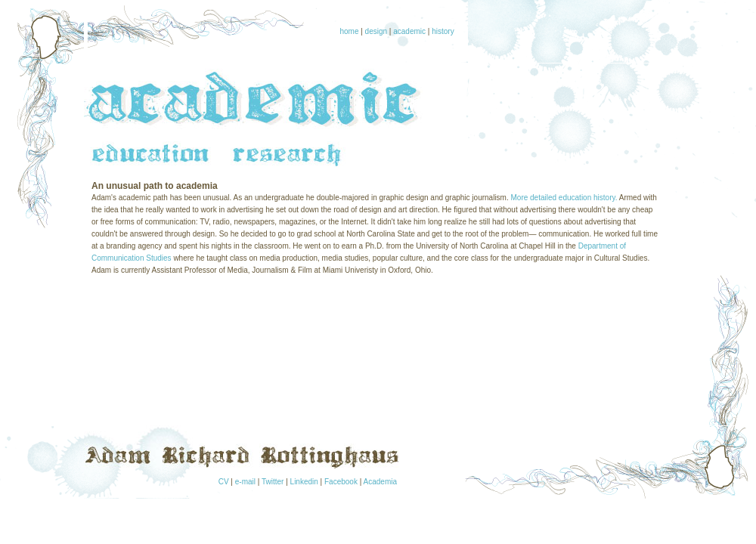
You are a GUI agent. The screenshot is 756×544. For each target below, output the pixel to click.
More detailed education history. (564, 198)
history (443, 31)
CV (224, 482)
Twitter (273, 482)
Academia (380, 482)
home (349, 31)
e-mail (245, 482)
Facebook (341, 482)
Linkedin (304, 482)
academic (409, 31)
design (376, 31)
